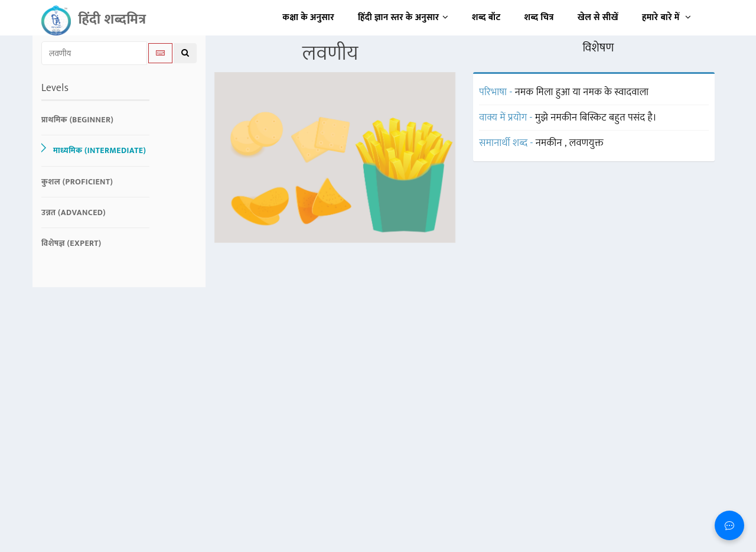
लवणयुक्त (586, 143)
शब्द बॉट (486, 17)
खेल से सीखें (598, 17)
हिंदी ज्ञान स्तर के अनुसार (403, 17)
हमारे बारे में (667, 17)
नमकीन (550, 143)
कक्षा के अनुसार (308, 17)
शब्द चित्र (539, 17)
